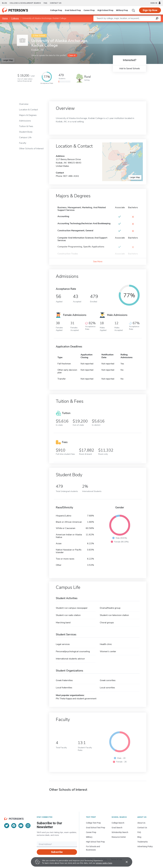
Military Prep (122, 10)
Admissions (25, 121)
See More (98, 262)
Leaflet (131, 24)
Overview (24, 104)
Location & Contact (28, 110)
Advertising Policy (145, 846)
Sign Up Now (150, 10)
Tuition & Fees (26, 126)
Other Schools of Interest (31, 149)
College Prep (56, 10)
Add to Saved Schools (130, 69)
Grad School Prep (73, 10)
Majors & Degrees (28, 115)
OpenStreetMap (144, 24)
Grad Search (117, 828)
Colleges (15, 18)
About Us (141, 823)
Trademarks (143, 842)
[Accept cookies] (125, 862)
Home (5, 18)
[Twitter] (7, 826)
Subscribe (57, 852)
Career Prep (89, 10)
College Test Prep (93, 823)
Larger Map (8, 60)
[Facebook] (14, 826)
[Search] (133, 10)
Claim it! (72, 55)
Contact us (56, 3)
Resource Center (119, 837)
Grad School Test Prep (96, 828)
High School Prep (105, 10)
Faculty (23, 143)
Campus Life (25, 137)
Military (89, 837)
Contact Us (142, 828)
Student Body (26, 132)
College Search (118, 823)
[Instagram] (28, 826)
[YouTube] (21, 826)
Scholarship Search (120, 832)
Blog (5, 3)
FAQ (45, 3)
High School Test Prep (95, 842)
